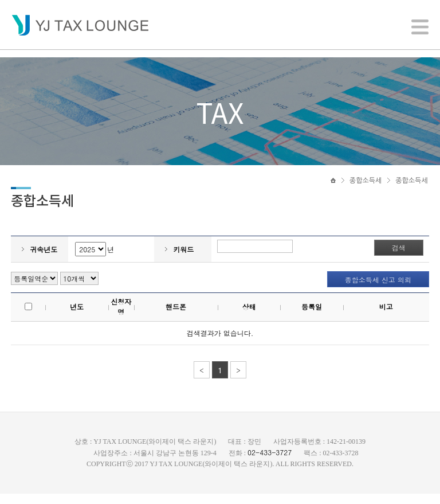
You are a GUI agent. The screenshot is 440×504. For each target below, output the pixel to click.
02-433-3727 (270, 462)
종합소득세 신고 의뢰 (378, 290)
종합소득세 (366, 187)
